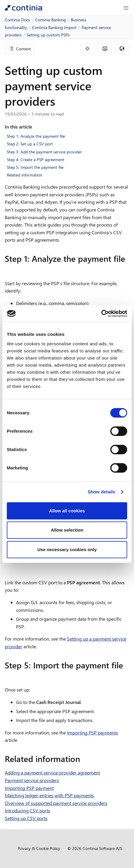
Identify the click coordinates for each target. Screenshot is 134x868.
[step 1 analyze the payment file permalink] (8, 269)
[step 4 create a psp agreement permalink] (8, 568)
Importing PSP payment (29, 788)
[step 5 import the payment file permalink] (8, 676)
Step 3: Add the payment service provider (44, 152)
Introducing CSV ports (27, 810)
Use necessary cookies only (67, 549)
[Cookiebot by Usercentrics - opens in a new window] (101, 314)
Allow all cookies (67, 511)
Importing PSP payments (92, 733)
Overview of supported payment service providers (56, 803)
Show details (102, 492)
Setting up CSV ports (26, 818)
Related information (25, 175)
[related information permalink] (84, 759)
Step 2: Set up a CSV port (30, 144)
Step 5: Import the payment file (35, 167)
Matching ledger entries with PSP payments (49, 795)
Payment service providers (32, 780)
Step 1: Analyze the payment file (36, 136)
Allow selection (67, 530)
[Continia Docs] (23, 8)
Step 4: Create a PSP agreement (36, 159)
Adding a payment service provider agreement (52, 772)
